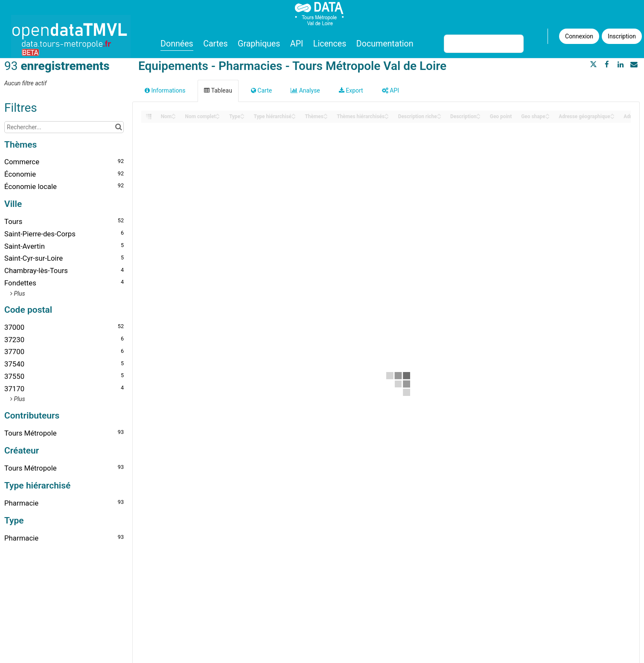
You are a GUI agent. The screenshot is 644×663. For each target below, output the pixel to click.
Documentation (385, 44)
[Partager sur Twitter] (594, 64)
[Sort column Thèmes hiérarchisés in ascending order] (387, 114)
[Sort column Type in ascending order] (242, 114)
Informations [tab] (165, 90)
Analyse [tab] (305, 90)
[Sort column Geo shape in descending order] (548, 117)
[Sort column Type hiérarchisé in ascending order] (294, 114)
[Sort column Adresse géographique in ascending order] (612, 114)
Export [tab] (351, 90)
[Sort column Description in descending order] (478, 117)
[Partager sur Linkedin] (621, 64)
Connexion (579, 36)
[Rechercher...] (64, 127)
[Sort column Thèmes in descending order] (326, 117)
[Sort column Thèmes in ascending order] (326, 114)
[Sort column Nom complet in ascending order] (218, 114)
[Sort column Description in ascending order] (478, 114)
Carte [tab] (261, 90)
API (297, 44)
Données (177, 44)
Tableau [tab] (218, 90)
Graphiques (259, 44)
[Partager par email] (634, 64)
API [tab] (390, 90)
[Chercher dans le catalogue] (118, 127)
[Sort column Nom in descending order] (174, 117)
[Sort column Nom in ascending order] (174, 114)
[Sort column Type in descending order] (242, 117)
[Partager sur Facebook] (607, 64)
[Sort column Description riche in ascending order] (439, 114)
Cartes (215, 44)
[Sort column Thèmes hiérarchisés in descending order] (387, 117)
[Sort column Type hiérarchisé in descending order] (294, 117)
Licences (330, 44)
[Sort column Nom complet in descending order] (218, 117)
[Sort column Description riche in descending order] (439, 117)
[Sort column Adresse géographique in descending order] (612, 117)
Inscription (622, 36)
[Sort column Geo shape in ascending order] (548, 114)
